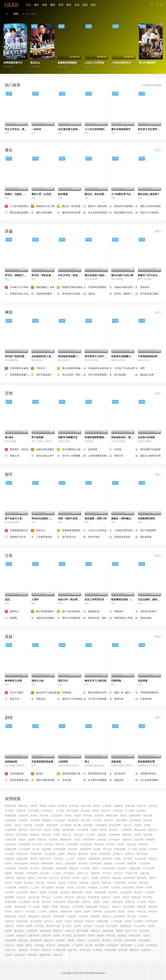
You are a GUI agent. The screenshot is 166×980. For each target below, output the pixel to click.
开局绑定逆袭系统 (95, 287)
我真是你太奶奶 (120, 537)
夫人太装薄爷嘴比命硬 (148, 780)
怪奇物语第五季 (146, 762)
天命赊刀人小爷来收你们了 (18, 287)
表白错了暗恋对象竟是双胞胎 (21, 356)
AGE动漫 (118, 811)
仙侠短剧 (141, 811)
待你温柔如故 (14, 774)
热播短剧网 (52, 825)
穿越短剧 (23, 820)
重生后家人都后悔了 (149, 194)
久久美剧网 (66, 825)
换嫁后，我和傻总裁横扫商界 (127, 518)
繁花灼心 (12, 612)
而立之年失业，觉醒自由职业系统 (23, 129)
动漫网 (34, 816)
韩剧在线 (71, 854)
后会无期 (64, 780)
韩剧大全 (141, 806)
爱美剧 (96, 806)
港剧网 (97, 849)
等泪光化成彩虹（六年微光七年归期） (52, 518)
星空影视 (44, 816)
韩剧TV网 (86, 806)
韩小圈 (77, 825)
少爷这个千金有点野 (122, 368)
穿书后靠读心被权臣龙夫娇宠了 (148, 294)
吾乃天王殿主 (14, 693)
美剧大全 (128, 825)
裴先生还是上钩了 (43, 456)
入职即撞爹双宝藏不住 (96, 456)
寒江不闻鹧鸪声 (147, 63)
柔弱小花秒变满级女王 (44, 780)
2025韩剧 (73, 849)
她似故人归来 (144, 375)
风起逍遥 (143, 681)
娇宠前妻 (90, 449)
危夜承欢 (116, 612)
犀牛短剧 (86, 820)
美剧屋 (8, 825)
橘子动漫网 (22, 835)
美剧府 (68, 816)
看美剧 (96, 811)
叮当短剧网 (11, 887)
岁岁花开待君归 (146, 612)
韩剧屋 (47, 830)
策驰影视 (118, 806)
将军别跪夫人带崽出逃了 (122, 618)
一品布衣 (36, 129)
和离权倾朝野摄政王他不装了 (100, 437)
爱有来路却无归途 (95, 774)
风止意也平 (117, 774)
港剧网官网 (85, 849)
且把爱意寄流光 (146, 774)
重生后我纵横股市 (121, 129)
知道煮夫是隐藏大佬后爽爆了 (127, 356)
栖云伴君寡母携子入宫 (44, 612)
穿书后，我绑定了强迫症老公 (21, 275)
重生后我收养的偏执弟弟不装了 (70, 368)
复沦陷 (37, 774)
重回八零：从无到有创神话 (46, 194)
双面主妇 (38, 699)
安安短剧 (40, 883)
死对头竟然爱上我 (17, 780)
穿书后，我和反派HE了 (44, 275)
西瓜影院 (39, 825)
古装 (77, 5)
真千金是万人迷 (13, 518)
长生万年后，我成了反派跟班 (74, 275)
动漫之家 (130, 806)
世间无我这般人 (41, 375)
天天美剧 (97, 820)
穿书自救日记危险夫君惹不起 (70, 294)
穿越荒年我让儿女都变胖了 (18, 294)
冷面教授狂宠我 (146, 518)
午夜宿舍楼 (143, 699)
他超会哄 (116, 780)
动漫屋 (57, 830)
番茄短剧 (23, 830)
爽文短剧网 (73, 811)
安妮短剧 (23, 887)
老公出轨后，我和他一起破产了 (70, 375)
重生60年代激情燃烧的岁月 (122, 206)
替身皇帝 (142, 287)
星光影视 (62, 806)
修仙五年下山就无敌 (96, 681)
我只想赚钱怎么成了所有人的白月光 (70, 449)
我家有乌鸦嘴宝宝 (68, 437)
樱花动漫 (23, 806)
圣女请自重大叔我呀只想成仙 (74, 129)
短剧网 (52, 806)
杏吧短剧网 (119, 883)
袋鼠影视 (21, 811)
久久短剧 (81, 887)
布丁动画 (133, 849)
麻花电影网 (11, 806)
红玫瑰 (115, 449)
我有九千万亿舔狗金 (70, 699)
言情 (61, 5)
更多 (158, 150)
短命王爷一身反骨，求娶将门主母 (76, 599)
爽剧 (53, 5)
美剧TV (85, 878)
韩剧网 (34, 806)
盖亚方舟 (63, 681)
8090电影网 (68, 830)
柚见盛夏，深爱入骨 (96, 518)
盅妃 (7, 599)
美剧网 (43, 806)
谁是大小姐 (38, 681)
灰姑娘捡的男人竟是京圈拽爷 (47, 356)
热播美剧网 (11, 816)
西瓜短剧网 (115, 825)
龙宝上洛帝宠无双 (94, 599)
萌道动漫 (28, 825)
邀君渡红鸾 (91, 612)
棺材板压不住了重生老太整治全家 (44, 206)
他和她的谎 (11, 762)
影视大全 (130, 854)
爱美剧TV (153, 830)
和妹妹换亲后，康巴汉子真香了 (128, 437)
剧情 (93, 5)
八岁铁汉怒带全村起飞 (124, 63)
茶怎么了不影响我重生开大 (148, 213)
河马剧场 (9, 811)
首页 (28, 5)
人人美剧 (60, 811)
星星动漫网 (121, 820)
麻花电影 (117, 878)
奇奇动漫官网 (21, 863)
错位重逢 (63, 194)
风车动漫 (74, 806)
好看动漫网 (120, 849)
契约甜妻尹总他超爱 (148, 449)
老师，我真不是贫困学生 (71, 518)
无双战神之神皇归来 (96, 368)
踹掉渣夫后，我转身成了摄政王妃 (96, 618)
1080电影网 (101, 825)
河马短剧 (107, 873)
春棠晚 (11, 618)
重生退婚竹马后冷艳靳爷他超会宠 (122, 213)
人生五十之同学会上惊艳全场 (100, 63)
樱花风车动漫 (53, 926)
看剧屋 (93, 854)
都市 (69, 5)
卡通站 (147, 825)
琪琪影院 (99, 816)
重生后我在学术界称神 (96, 693)
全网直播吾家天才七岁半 (17, 63)
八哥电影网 (126, 830)
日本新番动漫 (108, 868)
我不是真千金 (66, 537)
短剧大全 (148, 820)
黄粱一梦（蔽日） (121, 693)
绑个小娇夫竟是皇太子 (70, 612)
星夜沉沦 (116, 456)
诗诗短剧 (52, 883)
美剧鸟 (123, 816)
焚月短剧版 (38, 437)
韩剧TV (153, 878)
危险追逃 (116, 762)
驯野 (140, 368)
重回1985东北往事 (69, 213)
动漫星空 (53, 840)
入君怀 (35, 599)
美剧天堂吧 (36, 830)
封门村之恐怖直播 (95, 699)
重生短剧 (85, 811)
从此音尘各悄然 (146, 437)
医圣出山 (35, 63)
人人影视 (129, 811)
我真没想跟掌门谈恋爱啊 (70, 774)
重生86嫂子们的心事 (122, 275)
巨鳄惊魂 (116, 681)
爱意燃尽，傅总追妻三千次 (18, 449)
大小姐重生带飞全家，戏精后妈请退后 (132, 194)
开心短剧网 (82, 830)
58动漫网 (88, 825)
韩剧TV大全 (45, 859)
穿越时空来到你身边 (70, 287)
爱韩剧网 (47, 820)
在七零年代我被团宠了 (96, 780)
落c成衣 (9, 437)
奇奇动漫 (88, 816)
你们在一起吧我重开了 (70, 456)
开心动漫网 (59, 820)
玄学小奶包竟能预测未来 (96, 375)
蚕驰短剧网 (140, 830)
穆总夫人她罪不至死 (148, 456)
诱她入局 (12, 456)
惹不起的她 (117, 375)
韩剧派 (138, 825)
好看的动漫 (11, 844)
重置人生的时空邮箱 (148, 206)
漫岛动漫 (148, 816)
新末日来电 (91, 537)
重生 (36, 5)
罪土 (87, 762)
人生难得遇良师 (41, 537)
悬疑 (85, 5)
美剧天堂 (153, 806)
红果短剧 (107, 806)
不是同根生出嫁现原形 (18, 368)
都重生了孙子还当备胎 (150, 275)
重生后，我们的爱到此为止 (99, 194)
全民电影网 (11, 820)
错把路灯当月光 (15, 537)
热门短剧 (45, 873)
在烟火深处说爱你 (43, 449)
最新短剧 (99, 844)
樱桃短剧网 (112, 816)
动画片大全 (83, 873)
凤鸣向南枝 (143, 618)
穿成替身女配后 (41, 294)
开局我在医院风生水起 (148, 693)
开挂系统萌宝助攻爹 (42, 762)
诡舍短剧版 (143, 537)
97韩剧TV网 (131, 873)
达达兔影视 (73, 820)
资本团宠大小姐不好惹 (97, 356)
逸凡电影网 (135, 820)
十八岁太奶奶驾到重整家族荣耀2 (102, 129)
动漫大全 (21, 897)
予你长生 (38, 368)
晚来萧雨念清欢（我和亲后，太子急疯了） (134, 599)
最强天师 (116, 699)
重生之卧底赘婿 (41, 213)
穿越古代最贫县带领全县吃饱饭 (122, 287)
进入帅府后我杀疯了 (96, 213)
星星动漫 (42, 840)
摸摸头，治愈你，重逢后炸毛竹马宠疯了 (27, 194)
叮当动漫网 (34, 811)
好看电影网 (11, 830)
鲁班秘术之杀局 (13, 681)
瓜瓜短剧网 (57, 816)
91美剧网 (35, 820)
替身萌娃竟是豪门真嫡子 (71, 356)
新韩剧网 (23, 816)
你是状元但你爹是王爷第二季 (44, 618)
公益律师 (63, 762)
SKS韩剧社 (47, 811)
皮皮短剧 (113, 892)
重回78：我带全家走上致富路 (96, 206)
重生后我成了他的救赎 (97, 275)
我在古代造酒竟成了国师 (70, 618)
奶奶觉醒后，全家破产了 (44, 287)
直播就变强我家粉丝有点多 (72, 63)
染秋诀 (89, 294)
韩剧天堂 (109, 820)
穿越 (45, 5)
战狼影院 (35, 835)
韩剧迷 (18, 825)
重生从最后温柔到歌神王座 (18, 213)
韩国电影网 (135, 816)
